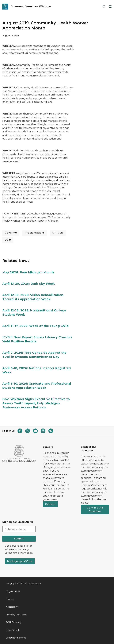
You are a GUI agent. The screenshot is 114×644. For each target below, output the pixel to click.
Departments (13, 630)
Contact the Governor (95, 509)
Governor (11, 233)
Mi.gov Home (13, 591)
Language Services (16, 638)
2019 (8, 240)
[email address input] (19, 529)
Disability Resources (16, 615)
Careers (50, 504)
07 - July (58, 233)
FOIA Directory (14, 622)
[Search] (104, 7)
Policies (10, 599)
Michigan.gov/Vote (20, 561)
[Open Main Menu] (110, 7)
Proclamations (35, 233)
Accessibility (12, 607)
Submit (19, 539)
